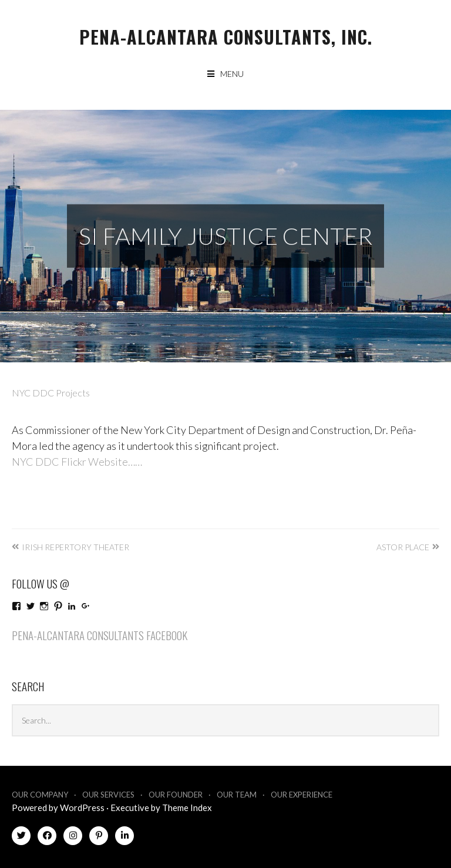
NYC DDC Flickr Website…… (77, 462)
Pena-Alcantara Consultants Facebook (100, 635)
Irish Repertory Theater (75, 547)
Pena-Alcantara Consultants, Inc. (226, 37)
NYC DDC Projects (51, 393)
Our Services (108, 795)
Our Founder (176, 795)
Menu (232, 74)
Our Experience (302, 795)
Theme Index (187, 808)
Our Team (237, 795)
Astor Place (403, 547)
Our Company (40, 795)
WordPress (82, 808)
